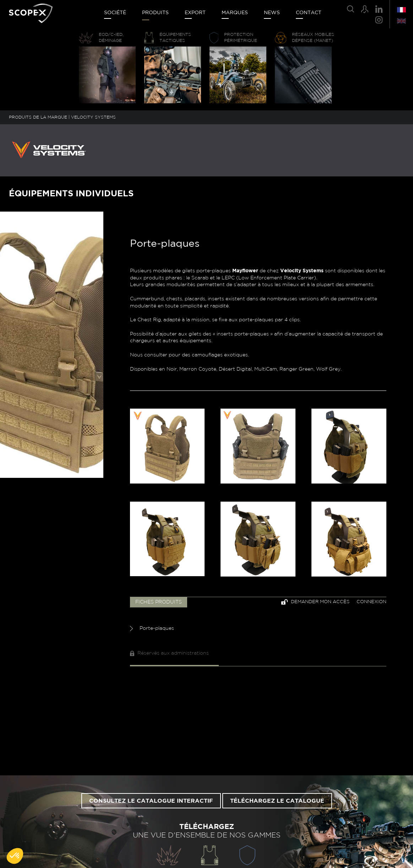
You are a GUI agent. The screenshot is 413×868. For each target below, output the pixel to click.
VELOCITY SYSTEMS (93, 117)
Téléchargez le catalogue (277, 801)
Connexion (371, 602)
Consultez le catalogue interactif (151, 801)
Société (115, 13)
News (272, 13)
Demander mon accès (315, 602)
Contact (309, 13)
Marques (235, 13)
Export (195, 13)
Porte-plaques (152, 629)
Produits (155, 13)
